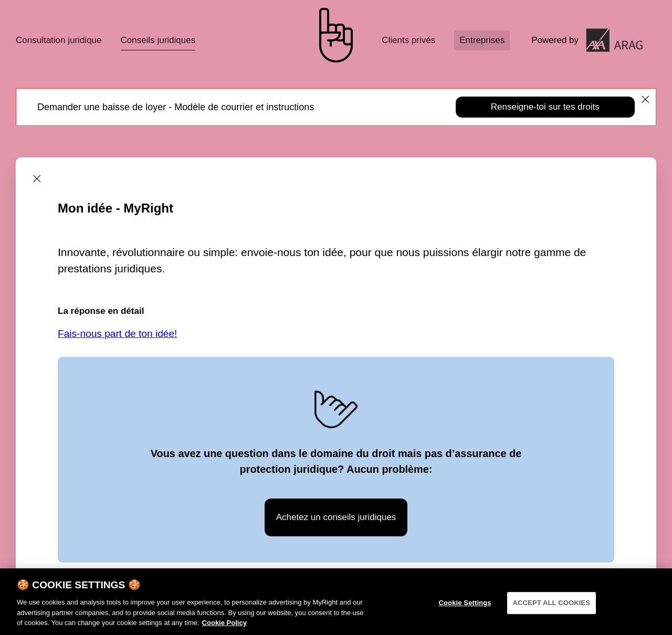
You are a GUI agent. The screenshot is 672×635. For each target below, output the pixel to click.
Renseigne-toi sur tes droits (545, 107)
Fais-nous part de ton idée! (117, 334)
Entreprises (482, 40)
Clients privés (408, 40)
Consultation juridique (59, 40)
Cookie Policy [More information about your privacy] (224, 627)
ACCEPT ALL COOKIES (552, 607)
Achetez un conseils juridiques (336, 517)
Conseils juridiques (158, 40)
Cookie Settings (465, 607)
